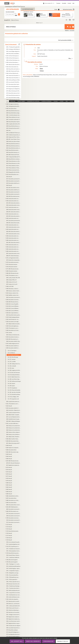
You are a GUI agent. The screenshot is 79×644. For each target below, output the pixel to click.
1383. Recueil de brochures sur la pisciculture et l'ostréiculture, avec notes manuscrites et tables (13, 111)
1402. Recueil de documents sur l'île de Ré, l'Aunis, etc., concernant (13, 150)
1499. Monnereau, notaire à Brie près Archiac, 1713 (13, 289)
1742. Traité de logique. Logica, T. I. (13, 568)
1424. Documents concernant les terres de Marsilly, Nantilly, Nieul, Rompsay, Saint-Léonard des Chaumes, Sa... (13, 192)
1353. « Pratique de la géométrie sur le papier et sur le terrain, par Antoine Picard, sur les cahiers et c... (13, 47)
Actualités (64, 3)
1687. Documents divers (11, 498)
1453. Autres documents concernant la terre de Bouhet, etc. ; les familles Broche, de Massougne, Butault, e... (13, 227)
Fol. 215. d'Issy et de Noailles (14, 390)
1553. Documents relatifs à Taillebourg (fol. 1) (13, 408)
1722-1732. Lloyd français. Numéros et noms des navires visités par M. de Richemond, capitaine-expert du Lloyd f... (13, 546)
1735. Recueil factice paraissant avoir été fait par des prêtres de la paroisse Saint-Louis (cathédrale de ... (13, 553)
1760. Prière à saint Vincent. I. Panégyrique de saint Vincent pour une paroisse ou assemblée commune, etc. (13, 608)
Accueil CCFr (7, 20)
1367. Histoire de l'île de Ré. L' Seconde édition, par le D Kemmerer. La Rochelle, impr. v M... (13, 76)
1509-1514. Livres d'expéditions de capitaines (13, 304)
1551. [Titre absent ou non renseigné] (13, 404)
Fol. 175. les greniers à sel (13, 399)
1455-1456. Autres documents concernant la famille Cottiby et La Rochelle (13, 231)
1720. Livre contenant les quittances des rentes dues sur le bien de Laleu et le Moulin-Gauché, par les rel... (13, 542)
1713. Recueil (9, 527)
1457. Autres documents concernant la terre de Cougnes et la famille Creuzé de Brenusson (13, 234)
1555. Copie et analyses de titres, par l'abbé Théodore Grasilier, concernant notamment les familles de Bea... (13, 412)
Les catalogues (13, 9)
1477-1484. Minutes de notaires (13, 269)
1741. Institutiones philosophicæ (13, 566)
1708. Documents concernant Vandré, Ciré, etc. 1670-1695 (13, 516)
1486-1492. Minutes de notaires (13, 273)
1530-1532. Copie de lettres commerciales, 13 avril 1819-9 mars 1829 (13, 313)
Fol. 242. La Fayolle (12, 366)
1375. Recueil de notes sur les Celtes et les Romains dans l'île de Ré (13, 93)
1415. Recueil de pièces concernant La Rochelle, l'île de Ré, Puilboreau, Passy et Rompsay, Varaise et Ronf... (13, 174)
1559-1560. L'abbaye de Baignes (13, 421)
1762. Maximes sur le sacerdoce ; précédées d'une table (13, 612)
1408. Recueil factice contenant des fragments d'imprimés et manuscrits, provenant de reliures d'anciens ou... (13, 159)
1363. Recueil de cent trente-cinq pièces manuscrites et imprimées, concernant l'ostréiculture (13, 69)
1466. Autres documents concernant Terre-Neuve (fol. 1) (13, 251)
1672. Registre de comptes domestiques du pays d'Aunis (13, 465)
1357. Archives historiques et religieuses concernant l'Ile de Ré (13, 56)
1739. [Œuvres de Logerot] (12, 562)
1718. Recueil (9, 538)
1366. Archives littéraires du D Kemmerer (13, 73)
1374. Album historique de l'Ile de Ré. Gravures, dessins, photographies (13, 91)
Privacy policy (63, 641)
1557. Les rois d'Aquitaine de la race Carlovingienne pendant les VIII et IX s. (13, 417)
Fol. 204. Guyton (11, 386)
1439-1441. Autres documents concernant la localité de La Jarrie (13, 212)
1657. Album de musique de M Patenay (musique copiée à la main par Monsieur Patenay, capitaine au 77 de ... (13, 443)
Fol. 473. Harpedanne (12, 388)
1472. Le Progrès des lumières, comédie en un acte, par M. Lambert (13, 258)
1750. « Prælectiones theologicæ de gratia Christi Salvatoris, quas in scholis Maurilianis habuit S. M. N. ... (13, 586)
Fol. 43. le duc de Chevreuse (14, 372)
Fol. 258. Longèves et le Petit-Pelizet (14, 370)
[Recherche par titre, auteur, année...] (10, 14)
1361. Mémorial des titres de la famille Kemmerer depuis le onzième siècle (13, 65)
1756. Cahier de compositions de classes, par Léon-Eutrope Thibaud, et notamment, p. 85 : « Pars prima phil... (13, 599)
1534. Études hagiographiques (13, 317)
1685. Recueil (9, 494)
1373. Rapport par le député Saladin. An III (13, 89)
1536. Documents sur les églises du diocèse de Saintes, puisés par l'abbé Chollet (13, 322)
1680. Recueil (9, 483)
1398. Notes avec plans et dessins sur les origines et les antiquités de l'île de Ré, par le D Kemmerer (13, 141)
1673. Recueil (9, 467)
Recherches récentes (69, 9)
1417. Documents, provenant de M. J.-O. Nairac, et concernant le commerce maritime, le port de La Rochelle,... (13, 179)
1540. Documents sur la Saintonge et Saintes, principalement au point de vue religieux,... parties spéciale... (13, 330)
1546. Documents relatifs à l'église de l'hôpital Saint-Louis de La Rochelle (13, 341)
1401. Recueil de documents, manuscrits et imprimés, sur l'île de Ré (13, 148)
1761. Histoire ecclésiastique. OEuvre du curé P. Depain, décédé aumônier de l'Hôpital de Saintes (13, 610)
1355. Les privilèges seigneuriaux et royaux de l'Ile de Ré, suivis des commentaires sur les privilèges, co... (13, 51)
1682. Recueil (9, 487)
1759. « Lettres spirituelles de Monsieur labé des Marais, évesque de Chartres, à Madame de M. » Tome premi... (13, 606)
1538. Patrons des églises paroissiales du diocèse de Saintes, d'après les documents (13, 326)
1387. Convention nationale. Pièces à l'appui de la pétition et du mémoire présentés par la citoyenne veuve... (13, 119)
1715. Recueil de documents (12, 531)
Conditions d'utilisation (46, 101)
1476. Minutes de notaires (12, 267)
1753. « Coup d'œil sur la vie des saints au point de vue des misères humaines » (13, 593)
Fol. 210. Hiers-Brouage (13, 357)
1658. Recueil (9, 445)
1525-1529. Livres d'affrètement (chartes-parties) (13, 311)
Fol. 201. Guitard (11, 383)
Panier (57, 9)
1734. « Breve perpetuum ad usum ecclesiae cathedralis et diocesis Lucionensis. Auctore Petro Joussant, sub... (13, 551)
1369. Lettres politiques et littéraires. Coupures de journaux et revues (13, 80)
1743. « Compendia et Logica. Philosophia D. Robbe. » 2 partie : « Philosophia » (13, 571)
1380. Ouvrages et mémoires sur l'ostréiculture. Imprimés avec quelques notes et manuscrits (13, 104)
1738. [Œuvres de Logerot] (12, 560)
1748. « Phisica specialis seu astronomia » (13, 582)
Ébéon (41, 69)
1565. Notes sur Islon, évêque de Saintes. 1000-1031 (13, 432)
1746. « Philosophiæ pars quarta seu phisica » (13, 577)
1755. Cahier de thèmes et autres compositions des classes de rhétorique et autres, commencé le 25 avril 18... (13, 597)
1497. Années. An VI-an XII (12, 284)
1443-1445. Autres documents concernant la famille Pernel (13, 216)
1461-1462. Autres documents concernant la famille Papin (13, 242)
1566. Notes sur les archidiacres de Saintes (13, 434)
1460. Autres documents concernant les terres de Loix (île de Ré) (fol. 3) (13, 240)
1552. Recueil (9, 406)
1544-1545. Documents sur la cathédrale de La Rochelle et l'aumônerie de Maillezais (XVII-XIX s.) (13, 339)
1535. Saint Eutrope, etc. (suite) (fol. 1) (13, 319)
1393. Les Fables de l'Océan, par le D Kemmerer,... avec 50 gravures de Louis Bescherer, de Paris (13, 133)
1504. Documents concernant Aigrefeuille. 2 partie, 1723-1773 (13, 300)
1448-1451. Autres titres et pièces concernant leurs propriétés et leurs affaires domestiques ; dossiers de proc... (13, 223)
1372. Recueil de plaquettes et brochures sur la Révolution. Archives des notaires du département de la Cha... (13, 86)
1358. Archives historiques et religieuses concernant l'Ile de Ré (13, 58)
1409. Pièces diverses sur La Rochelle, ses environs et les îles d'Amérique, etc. (13, 161)
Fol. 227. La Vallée (12, 362)
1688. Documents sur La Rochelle (13, 500)
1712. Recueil (9, 524)
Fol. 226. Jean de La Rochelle (14, 392)
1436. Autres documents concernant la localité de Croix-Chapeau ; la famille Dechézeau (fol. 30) (13, 205)
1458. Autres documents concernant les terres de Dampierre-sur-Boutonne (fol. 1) (13, 236)
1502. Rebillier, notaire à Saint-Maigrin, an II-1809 (13, 295)
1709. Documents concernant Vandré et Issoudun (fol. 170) (13, 518)
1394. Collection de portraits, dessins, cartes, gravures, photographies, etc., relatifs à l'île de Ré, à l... (13, 135)
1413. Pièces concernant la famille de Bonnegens (13, 170)
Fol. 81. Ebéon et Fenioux (13, 355)
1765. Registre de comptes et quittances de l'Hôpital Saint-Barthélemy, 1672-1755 (13, 619)
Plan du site (13, 101)
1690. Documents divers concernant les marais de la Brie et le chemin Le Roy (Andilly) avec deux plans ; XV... (13, 505)
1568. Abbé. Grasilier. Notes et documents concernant (13, 439)
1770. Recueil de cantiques (12, 630)
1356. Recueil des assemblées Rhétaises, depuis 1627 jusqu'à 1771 (13, 54)
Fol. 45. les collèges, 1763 (13, 397)
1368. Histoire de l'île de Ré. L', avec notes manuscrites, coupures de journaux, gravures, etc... (13, 78)
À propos (58, 3)
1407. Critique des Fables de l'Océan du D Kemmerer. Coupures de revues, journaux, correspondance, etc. (13, 157)
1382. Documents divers (11, 108)
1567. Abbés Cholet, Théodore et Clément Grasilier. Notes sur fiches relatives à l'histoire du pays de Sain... (13, 437)
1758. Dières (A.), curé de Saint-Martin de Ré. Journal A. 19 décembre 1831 (13, 604)
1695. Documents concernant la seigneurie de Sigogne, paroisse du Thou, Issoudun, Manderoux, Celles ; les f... (13, 509)
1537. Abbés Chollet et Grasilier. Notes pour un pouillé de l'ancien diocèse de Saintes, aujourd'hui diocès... (13, 324)
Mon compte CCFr (50, 3)
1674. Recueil (9, 470)
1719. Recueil (9, 540)
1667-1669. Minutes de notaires (13, 461)
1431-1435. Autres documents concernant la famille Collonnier (13, 203)
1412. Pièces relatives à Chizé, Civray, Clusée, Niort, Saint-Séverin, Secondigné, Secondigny (13, 168)
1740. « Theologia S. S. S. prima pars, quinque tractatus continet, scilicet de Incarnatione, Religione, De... (13, 564)
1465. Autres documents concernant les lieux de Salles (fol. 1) (13, 249)
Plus (70, 58)
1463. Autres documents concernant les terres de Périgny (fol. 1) (13, 245)
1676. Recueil (9, 474)
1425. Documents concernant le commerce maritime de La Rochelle (13, 194)
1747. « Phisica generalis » (12, 579)
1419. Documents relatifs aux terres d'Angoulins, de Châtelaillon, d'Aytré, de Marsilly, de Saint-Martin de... (13, 183)
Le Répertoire (28, 9)
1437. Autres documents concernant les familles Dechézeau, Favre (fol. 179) (13, 207)
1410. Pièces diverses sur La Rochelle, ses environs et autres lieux (13, 163)
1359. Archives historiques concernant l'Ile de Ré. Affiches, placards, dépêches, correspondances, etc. (13, 60)
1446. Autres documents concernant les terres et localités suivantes (13, 218)
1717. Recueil (9, 535)
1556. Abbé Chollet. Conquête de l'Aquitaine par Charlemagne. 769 (13, 415)
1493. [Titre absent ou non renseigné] (13, 275)
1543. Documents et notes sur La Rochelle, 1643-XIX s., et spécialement (13, 337)
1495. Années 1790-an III (11, 280)
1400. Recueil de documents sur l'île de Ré (13, 146)
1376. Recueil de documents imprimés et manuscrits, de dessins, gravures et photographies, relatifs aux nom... (13, 95)
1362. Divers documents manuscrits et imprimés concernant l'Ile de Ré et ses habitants (13, 67)
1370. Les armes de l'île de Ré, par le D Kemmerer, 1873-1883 (13, 82)
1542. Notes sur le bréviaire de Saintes (13, 335)
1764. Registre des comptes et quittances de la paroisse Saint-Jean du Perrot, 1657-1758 (13, 617)
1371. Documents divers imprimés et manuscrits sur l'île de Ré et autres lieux (13, 84)
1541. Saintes (9, 333)
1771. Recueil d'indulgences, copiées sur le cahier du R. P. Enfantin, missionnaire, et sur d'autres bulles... (13, 632)
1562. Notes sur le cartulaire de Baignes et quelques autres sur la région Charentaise (13, 426)
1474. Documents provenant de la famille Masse (13, 262)
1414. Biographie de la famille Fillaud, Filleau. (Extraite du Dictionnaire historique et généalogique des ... (13, 172)
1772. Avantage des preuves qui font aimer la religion (13, 634)
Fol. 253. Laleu (11, 368)
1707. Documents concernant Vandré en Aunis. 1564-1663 (13, 514)
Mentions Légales (21, 101)
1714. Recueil (9, 529)
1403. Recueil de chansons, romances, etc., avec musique (13, 152)
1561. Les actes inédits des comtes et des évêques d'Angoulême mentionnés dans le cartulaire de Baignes (13, 423)
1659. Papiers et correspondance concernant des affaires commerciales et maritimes (13, 448)
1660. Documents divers (11, 450)
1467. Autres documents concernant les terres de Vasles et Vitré (13, 253)
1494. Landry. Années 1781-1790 (13, 278)
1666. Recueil (9, 459)
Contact (69, 3)
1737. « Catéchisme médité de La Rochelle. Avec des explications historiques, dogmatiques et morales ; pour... (13, 557)
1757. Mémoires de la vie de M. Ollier (13, 601)
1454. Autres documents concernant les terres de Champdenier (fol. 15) (13, 229)
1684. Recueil (9, 492)
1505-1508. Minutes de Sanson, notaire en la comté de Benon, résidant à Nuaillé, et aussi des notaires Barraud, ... (13, 302)
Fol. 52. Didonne (11, 353)
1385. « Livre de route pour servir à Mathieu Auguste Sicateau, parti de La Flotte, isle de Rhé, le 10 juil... (13, 115)
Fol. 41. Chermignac (12, 351)
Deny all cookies (33, 641)
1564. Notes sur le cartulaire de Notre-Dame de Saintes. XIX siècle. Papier (13, 430)
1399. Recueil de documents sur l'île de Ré (13, 144)
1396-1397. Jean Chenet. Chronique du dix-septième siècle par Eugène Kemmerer (13, 139)
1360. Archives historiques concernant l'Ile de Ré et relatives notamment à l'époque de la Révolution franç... (13, 62)
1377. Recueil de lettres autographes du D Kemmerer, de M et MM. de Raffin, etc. (13, 97)
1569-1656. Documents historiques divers (13, 441)
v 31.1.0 (72, 101)
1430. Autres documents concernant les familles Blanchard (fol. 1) (13, 201)
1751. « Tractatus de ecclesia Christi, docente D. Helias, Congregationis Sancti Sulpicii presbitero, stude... (13, 588)
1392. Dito (8, 130)
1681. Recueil (9, 485)
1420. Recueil (9, 185)
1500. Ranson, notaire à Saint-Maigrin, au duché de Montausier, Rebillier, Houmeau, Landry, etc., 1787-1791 (13, 291)
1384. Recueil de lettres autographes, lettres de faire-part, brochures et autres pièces (13, 113)
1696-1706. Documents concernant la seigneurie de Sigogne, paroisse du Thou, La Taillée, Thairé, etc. (13, 511)
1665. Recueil (9, 456)
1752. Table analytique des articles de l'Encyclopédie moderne (13, 590)
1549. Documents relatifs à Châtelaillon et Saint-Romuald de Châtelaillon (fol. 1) (13, 348)
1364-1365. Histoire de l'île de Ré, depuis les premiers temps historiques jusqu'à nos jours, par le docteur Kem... (13, 71)
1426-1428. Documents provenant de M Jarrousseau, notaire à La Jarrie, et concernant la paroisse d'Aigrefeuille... (13, 196)
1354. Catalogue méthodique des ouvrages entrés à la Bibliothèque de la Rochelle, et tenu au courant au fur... (13, 49)
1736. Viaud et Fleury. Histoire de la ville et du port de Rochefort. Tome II (13, 555)
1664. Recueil (9, 454)
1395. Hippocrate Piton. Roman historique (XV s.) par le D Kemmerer (13, 137)
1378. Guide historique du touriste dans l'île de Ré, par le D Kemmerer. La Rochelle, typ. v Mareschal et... (13, 100)
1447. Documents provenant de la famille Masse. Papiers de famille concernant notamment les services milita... (13, 220)
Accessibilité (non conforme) (33, 101)
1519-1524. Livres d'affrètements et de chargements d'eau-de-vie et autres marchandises (13, 308)
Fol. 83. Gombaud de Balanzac (14, 375)
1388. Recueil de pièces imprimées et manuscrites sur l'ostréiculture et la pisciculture (13, 122)
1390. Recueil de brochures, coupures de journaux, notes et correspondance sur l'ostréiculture (13, 126)
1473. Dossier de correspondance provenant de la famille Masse (13, 260)
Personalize (49, 641)
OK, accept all (17, 641)
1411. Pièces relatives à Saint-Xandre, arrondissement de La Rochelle (13, 166)
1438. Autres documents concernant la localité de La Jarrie (13, 210)
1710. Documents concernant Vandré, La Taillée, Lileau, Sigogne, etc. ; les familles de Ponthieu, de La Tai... (13, 520)
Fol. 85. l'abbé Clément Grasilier (14, 377)
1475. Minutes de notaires (12, 264)
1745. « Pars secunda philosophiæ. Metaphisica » (13, 575)
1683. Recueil (9, 489)
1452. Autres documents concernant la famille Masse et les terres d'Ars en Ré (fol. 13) (13, 225)
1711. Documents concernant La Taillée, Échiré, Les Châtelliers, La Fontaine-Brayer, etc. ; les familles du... (13, 522)
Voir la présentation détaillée (65, 40)
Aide (73, 3)
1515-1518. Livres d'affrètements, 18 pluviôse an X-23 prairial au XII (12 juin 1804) (13, 306)
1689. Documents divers (11, 503)
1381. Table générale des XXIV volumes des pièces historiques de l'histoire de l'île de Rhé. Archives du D (13, 106)
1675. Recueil (9, 472)
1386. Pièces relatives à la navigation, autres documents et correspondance (13, 117)
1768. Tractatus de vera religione (13, 626)
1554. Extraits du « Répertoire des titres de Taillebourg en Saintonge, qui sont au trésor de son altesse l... (13, 410)
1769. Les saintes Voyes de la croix (13, 628)
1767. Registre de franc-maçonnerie (13, 623)
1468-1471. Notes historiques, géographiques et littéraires (13, 256)
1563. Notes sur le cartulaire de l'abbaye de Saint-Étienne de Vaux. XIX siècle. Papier (13, 428)
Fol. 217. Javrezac (12, 359)
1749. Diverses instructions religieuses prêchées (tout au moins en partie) (13, 584)
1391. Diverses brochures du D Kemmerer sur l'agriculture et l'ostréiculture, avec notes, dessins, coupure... (13, 128)
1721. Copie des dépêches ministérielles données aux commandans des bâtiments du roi (13, 544)
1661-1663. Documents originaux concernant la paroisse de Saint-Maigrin (13, 452)
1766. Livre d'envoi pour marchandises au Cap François (13, 621)
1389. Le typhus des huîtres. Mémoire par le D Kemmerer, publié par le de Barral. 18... (13, 124)
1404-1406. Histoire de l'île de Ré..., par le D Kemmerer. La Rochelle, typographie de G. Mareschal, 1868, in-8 (13, 155)
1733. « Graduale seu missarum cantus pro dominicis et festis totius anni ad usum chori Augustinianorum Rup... (13, 549)
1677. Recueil (9, 476)
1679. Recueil (9, 481)
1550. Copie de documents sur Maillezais (13, 401)
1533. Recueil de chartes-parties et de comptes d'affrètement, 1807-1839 (13, 315)
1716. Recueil (9, 533)
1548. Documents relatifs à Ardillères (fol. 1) (13, 346)
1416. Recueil (9, 177)
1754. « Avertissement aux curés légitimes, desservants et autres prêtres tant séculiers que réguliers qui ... (13, 595)
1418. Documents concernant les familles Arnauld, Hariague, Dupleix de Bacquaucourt (13, 181)
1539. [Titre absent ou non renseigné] (13, 328)
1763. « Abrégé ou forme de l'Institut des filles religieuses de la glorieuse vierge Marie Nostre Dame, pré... (13, 615)
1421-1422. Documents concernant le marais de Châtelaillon (13, 188)
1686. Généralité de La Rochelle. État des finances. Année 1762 (13, 496)
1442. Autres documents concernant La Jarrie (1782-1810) (13, 214)
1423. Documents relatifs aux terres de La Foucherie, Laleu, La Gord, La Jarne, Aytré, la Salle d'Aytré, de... (13, 190)
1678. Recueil (9, 478)
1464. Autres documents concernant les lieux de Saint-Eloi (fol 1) (13, 247)
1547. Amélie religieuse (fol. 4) (13, 344)
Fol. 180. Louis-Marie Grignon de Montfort (14, 379)
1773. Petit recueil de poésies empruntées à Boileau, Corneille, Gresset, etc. (13, 637)
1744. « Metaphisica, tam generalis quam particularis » (13, 573)
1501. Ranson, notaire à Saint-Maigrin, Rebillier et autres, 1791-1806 (13, 293)
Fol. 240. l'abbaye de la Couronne (14, 364)
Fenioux (42, 71)
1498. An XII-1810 (10, 286)
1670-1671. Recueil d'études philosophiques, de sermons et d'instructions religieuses (13, 463)
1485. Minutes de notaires (12, 271)
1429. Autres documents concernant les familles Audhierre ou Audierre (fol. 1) (13, 199)
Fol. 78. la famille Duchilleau (14, 394)
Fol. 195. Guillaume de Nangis (14, 381)
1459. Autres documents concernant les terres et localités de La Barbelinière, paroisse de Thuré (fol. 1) (13, 238)
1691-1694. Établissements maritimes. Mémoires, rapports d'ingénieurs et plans (13, 507)
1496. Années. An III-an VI (12, 282)
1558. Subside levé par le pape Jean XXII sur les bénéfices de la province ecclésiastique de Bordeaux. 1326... (13, 419)
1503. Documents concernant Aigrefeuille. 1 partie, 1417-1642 (13, 297)
